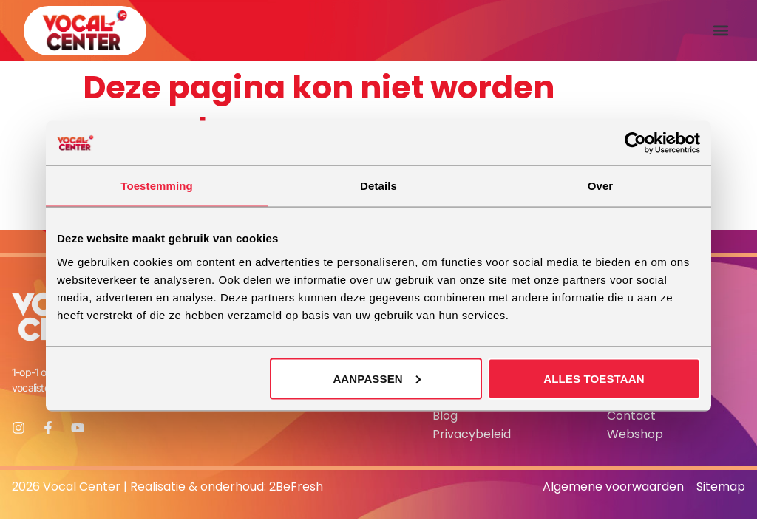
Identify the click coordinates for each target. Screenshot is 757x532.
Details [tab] (378, 186)
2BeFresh (296, 487)
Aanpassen (376, 378)
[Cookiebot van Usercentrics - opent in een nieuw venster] (635, 143)
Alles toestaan (594, 378)
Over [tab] (601, 186)
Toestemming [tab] (157, 186)
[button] (721, 31)
